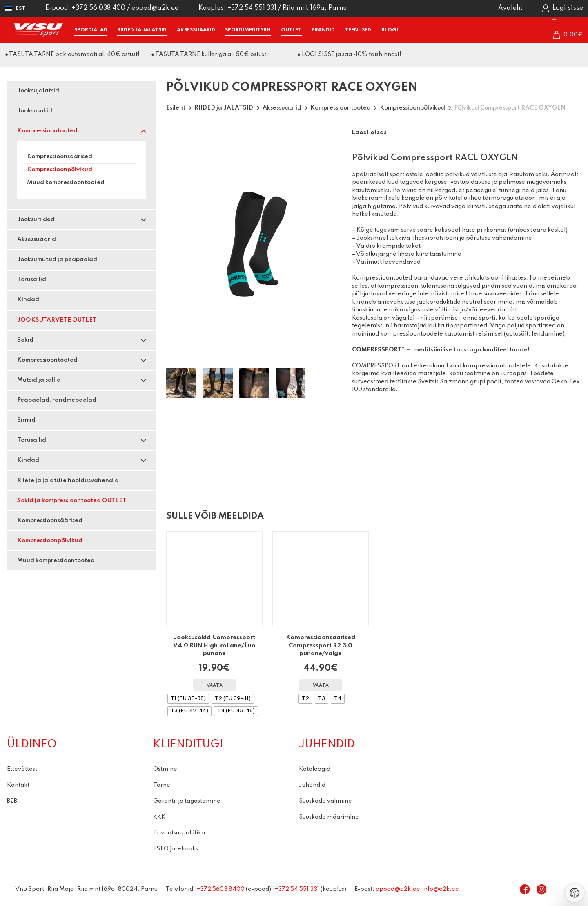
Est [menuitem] (20, 8)
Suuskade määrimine (329, 817)
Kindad (28, 300)
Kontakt (18, 785)
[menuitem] (15, 8)
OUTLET (291, 30)
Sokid (25, 340)
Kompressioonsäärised (60, 157)
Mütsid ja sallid (39, 380)
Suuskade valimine (325, 801)
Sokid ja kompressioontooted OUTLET (72, 501)
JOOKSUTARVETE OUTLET (57, 320)
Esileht (176, 108)
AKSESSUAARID (196, 30)
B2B (12, 801)
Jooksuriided (36, 219)
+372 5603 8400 (220, 889)
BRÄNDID (323, 30)
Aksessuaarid (37, 239)
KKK (159, 817)
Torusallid (32, 280)
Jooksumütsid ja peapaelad (57, 259)
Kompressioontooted (47, 131)
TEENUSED (358, 30)
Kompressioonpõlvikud (60, 170)
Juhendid (312, 785)
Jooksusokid (35, 111)
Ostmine (165, 769)
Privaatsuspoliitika (179, 833)
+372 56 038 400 (99, 8)
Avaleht (510, 8)
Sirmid (26, 420)
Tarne (162, 785)
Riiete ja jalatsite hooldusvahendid (68, 481)
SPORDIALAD (91, 30)
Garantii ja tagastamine (187, 801)
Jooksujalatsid (38, 91)
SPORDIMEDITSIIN (248, 30)
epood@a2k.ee (155, 8)
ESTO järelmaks (176, 849)
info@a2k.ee (441, 889)
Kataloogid (315, 769)
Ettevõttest (22, 769)
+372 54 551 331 (252, 8)
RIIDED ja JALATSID (142, 30)
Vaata (215, 686)
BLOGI (390, 30)
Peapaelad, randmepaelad (57, 400)
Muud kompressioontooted (66, 183)
